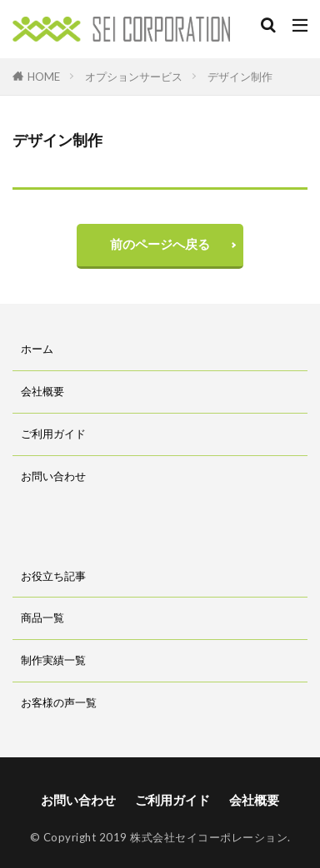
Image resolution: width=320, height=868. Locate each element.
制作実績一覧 (53, 660)
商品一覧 (42, 618)
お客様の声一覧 (59, 702)
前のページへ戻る (160, 244)
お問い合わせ (53, 476)
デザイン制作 (240, 77)
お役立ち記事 (53, 576)
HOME (44, 76)
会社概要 (42, 391)
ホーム (37, 349)
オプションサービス (134, 77)
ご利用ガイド (53, 434)
